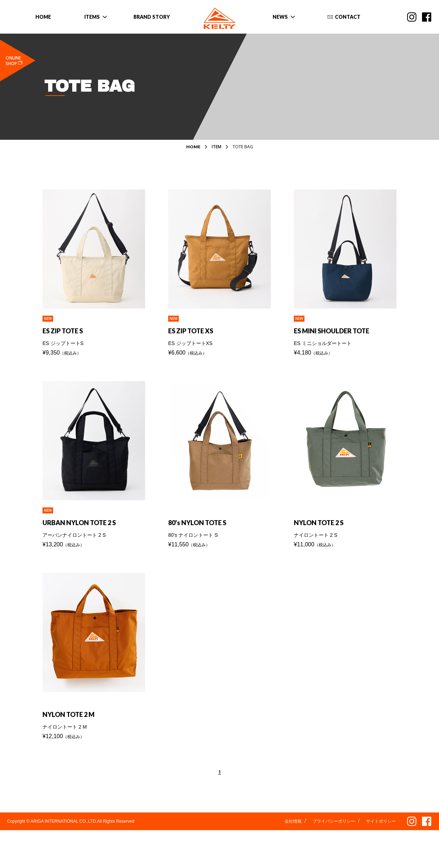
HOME (193, 147)
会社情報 (293, 828)
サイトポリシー (381, 828)
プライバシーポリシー (334, 828)
